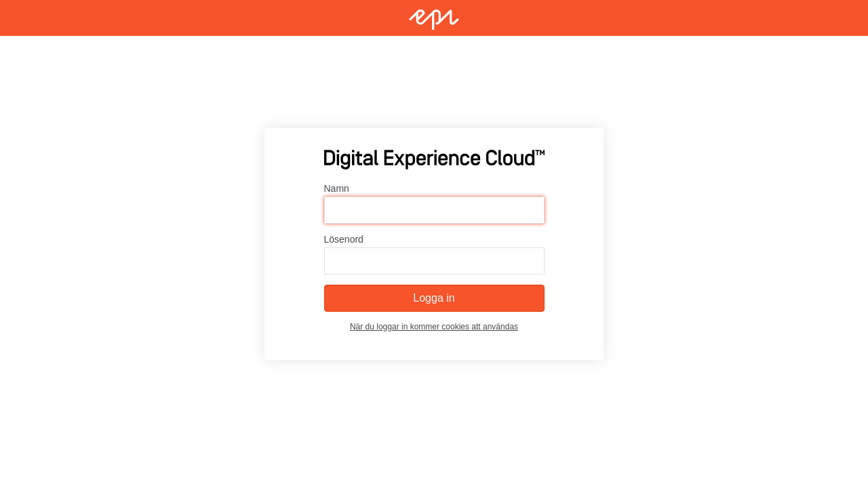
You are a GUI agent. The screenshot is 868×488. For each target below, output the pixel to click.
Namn (337, 188)
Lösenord (344, 239)
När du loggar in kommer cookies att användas (434, 327)
